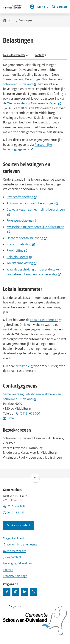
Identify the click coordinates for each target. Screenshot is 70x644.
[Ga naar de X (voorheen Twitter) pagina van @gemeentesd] (34, 592)
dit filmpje (25, 366)
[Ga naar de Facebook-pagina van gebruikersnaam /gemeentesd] (7, 592)
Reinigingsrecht (19, 257)
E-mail (9, 418)
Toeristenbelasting (22, 263)
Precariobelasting (21, 244)
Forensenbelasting (21, 220)
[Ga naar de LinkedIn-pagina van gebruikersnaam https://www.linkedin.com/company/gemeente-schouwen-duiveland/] (25, 592)
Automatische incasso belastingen (32, 203)
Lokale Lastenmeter (46, 320)
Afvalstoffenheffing (22, 197)
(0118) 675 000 (28, 413)
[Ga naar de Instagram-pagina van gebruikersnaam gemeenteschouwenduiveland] (16, 592)
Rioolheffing (17, 250)
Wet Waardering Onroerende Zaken (34, 103)
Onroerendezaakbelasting (27, 238)
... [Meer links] (13, 20)
